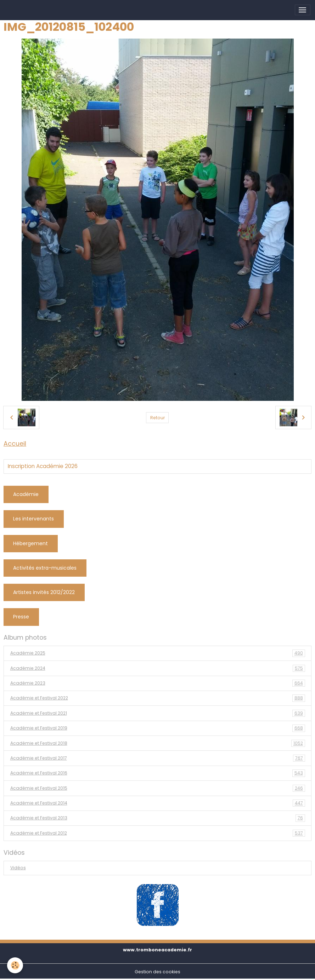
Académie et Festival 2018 (158, 743)
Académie (26, 494)
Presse (21, 617)
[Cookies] (15, 965)
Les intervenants (33, 519)
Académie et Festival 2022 (158, 698)
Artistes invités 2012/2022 (44, 592)
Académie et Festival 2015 (158, 788)
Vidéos (18, 868)
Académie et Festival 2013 (158, 818)
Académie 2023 (158, 683)
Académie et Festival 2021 (158, 713)
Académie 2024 (158, 668)
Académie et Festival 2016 (158, 773)
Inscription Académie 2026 (43, 466)
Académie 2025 (158, 653)
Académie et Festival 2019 (158, 728)
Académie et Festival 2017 (158, 758)
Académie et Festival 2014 (158, 803)
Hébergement (30, 543)
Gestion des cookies (157, 972)
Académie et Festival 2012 (158, 833)
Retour (157, 418)
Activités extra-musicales (45, 568)
